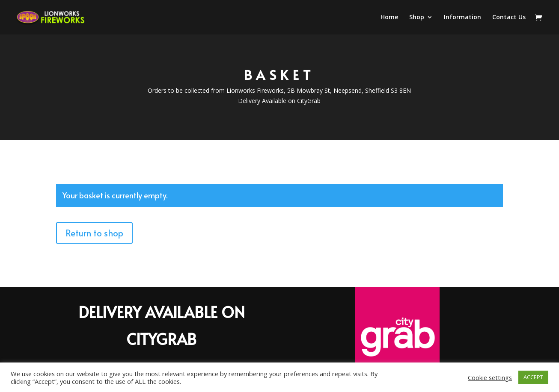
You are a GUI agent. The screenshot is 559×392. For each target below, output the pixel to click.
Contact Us (509, 18)
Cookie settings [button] (490, 377)
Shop (417, 18)
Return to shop (94, 233)
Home (389, 18)
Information (462, 18)
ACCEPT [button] (533, 377)
